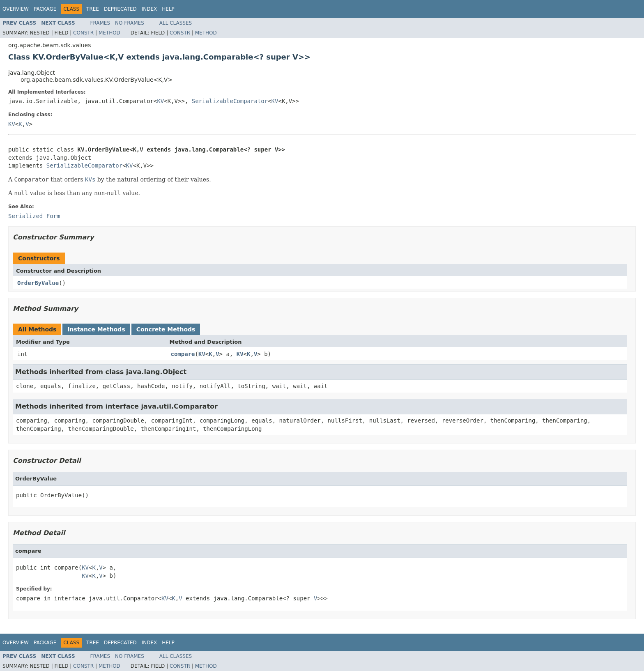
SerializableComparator (230, 101)
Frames (100, 23)
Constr (83, 33)
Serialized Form (34, 216)
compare (183, 354)
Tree (93, 9)
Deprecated (120, 9)
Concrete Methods (166, 329)
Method (109, 33)
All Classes (176, 23)
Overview (16, 9)
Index (149, 9)
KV (160, 101)
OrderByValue (38, 283)
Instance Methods (96, 329)
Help (168, 9)
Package (45, 9)
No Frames (130, 23)
